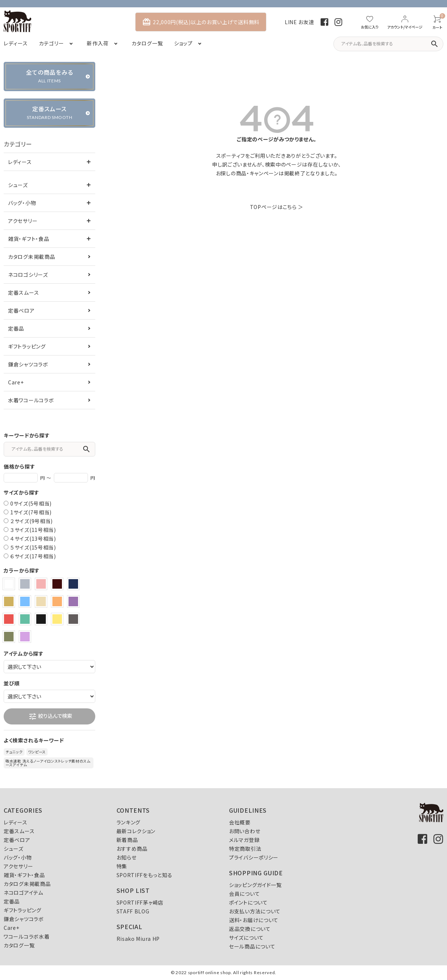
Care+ (16, 382)
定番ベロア (21, 310)
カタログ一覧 (19, 945)
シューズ (18, 185)
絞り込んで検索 (50, 716)
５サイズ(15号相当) (33, 547)
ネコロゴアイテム (23, 893)
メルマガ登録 (244, 840)
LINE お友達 (300, 22)
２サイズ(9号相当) (32, 521)
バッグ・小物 (22, 203)
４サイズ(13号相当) (33, 539)
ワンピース (37, 752)
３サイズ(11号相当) (33, 530)
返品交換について (250, 929)
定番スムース (23, 292)
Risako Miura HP (138, 939)
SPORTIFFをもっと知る (145, 875)
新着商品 (127, 840)
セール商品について (252, 946)
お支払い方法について (255, 911)
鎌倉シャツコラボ (28, 364)
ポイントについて (248, 902)
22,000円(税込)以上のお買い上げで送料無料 (201, 22)
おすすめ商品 (132, 849)
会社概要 (240, 822)
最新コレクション (136, 831)
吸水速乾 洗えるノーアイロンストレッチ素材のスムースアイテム (48, 763)
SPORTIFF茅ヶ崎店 (140, 902)
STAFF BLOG (133, 911)
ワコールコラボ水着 (27, 936)
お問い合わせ (245, 831)
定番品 (16, 328)
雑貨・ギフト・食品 (29, 239)
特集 (122, 866)
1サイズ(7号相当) (31, 512)
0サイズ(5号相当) (31, 503)
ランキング (129, 822)
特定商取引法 (245, 849)
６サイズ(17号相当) (33, 556)
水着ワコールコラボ (31, 400)
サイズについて (246, 938)
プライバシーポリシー (254, 857)
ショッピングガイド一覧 (255, 885)
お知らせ (127, 857)
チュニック (14, 752)
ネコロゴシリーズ (28, 275)
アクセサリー (23, 221)
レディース (20, 162)
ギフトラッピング (27, 346)
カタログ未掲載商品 (32, 257)
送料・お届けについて (254, 920)
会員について (244, 894)
